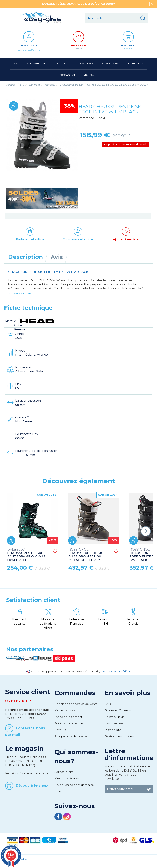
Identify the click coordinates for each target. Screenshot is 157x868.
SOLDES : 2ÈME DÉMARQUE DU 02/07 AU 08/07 (79, 4)
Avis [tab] (57, 257)
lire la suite (22, 294)
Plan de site (113, 730)
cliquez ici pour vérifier (115, 672)
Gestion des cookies (119, 736)
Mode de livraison (67, 710)
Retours (60, 730)
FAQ (108, 704)
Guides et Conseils (118, 710)
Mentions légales (67, 778)
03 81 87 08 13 (18, 701)
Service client (64, 772)
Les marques (114, 723)
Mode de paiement (68, 717)
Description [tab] (25, 257)
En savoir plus (128, 693)
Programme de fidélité (71, 736)
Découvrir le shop (32, 785)
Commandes (75, 693)
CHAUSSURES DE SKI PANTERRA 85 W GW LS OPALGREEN (26, 555)
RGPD (59, 791)
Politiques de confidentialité (74, 785)
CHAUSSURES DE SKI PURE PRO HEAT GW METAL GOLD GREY (86, 555)
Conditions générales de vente (76, 704)
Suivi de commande (69, 723)
